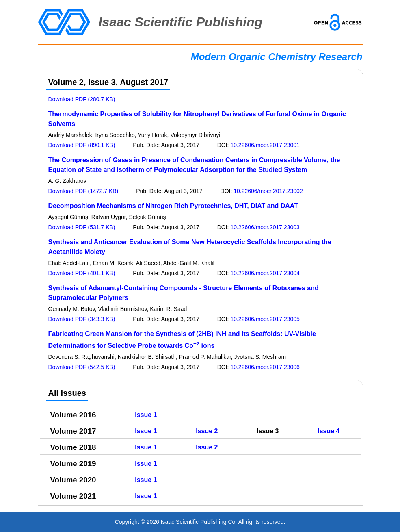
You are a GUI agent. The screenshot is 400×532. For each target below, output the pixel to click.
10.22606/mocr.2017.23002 (268, 191)
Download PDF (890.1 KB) (82, 145)
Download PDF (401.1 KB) (82, 273)
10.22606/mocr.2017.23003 (265, 227)
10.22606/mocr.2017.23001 (265, 145)
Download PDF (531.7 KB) (82, 227)
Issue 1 (146, 415)
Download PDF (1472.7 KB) (83, 191)
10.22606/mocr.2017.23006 (265, 367)
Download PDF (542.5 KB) (82, 367)
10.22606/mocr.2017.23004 (265, 273)
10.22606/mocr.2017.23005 (265, 319)
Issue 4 (329, 431)
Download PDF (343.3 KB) (82, 319)
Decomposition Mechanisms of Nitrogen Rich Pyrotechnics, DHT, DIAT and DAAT (173, 206)
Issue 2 (207, 431)
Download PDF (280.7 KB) (82, 99)
